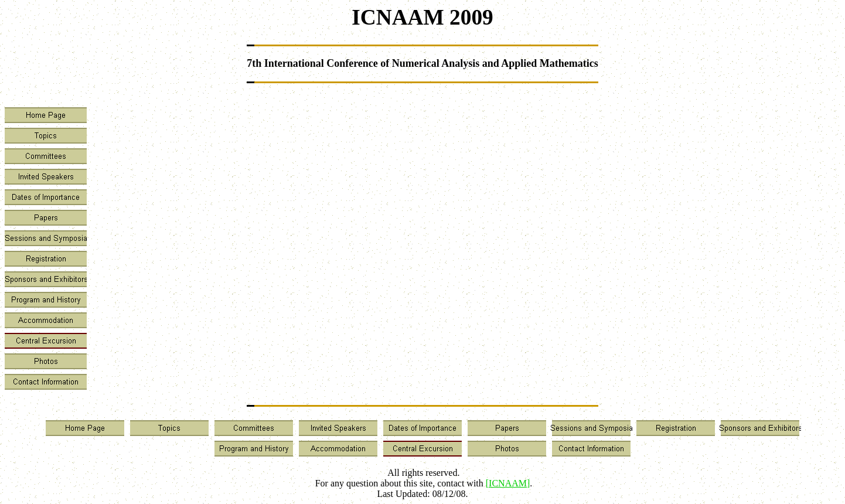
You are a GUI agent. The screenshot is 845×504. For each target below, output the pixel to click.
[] (508, 483)
